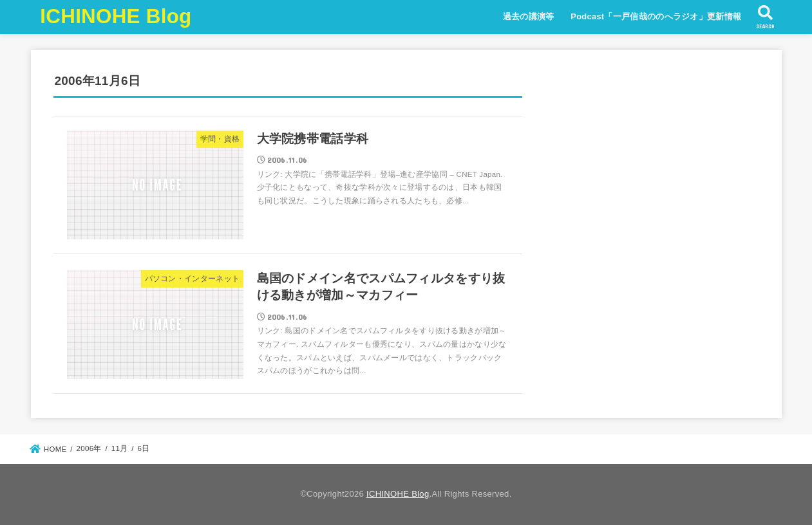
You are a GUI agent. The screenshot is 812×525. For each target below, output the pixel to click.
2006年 (89, 448)
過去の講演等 (529, 16)
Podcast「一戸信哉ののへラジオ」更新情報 (656, 16)
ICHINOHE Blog (116, 16)
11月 (120, 448)
